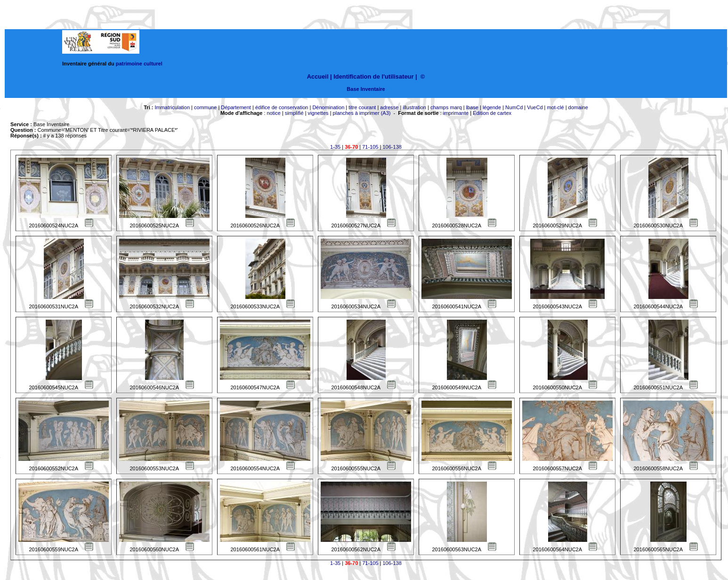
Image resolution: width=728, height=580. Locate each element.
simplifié (294, 113)
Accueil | (320, 77)
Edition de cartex (492, 113)
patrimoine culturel (139, 64)
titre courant (362, 107)
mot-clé (556, 107)
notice (274, 113)
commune (205, 107)
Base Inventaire (366, 89)
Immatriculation (172, 107)
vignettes (318, 113)
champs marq (446, 107)
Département (236, 107)
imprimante (456, 113)
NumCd (514, 107)
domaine (578, 107)
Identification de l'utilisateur (373, 77)
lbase (472, 107)
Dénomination (328, 107)
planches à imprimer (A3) (362, 113)
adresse (389, 107)
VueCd (535, 107)
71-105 (370, 147)
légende (492, 107)
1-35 (335, 147)
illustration (414, 107)
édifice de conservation (282, 107)
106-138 (392, 147)
